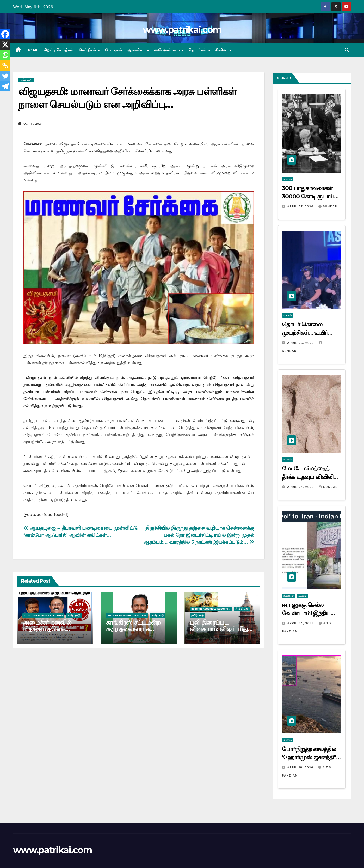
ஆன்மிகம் (137, 50)
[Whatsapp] (5, 55)
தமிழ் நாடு (26, 80)
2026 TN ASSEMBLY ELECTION (43, 615)
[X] (5, 45)
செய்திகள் (88, 50)
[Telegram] (5, 86)
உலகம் (288, 179)
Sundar (328, 206)
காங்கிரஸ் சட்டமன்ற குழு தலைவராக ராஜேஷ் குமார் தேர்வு (135, 629)
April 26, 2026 (301, 343)
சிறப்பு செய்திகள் (59, 50)
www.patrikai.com (182, 30)
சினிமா (222, 50)
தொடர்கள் (198, 50)
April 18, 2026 (301, 767)
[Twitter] (5, 76)
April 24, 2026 (301, 487)
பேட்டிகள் (114, 50)
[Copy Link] (5, 65)
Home (33, 50)
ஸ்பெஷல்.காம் (167, 50)
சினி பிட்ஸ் (242, 609)
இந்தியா (288, 596)
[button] (347, 50)
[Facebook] (5, 34)
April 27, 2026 (301, 206)
